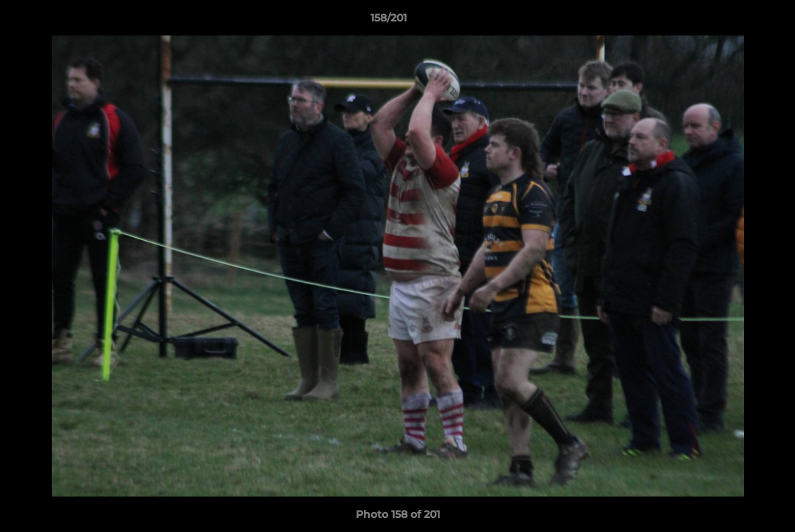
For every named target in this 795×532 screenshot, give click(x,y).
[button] (733, 21)
